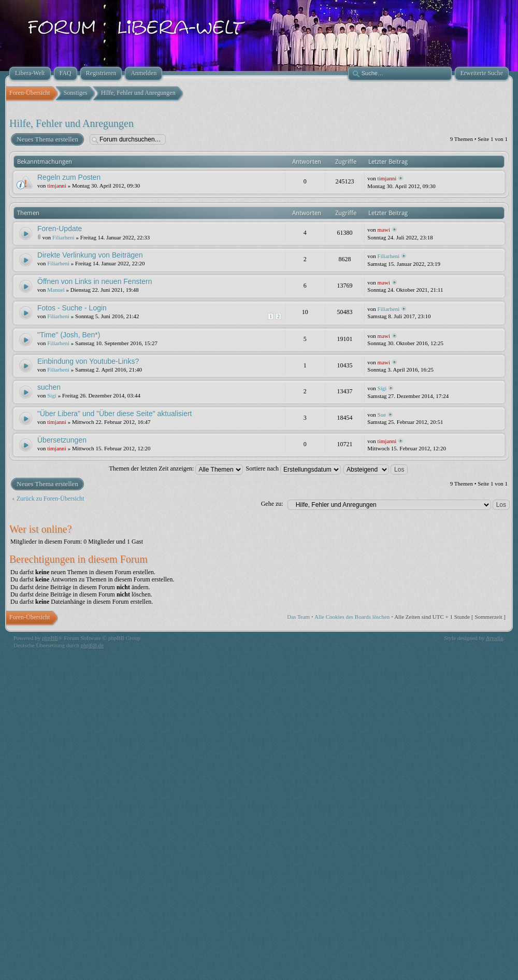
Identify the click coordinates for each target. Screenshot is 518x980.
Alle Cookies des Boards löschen (352, 617)
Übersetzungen (62, 440)
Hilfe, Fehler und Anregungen (71, 123)
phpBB (50, 638)
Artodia (495, 638)
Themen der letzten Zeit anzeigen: (176, 468)
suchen (49, 387)
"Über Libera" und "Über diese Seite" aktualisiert (114, 414)
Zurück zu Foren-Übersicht (51, 499)
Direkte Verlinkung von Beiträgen (90, 255)
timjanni (57, 186)
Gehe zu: (272, 504)
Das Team (298, 617)
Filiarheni (63, 237)
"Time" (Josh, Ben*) (69, 335)
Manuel (56, 290)
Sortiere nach (293, 468)
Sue (382, 415)
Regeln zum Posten (69, 177)
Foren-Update (60, 229)
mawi (384, 230)
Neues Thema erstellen (47, 139)
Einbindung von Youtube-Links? (88, 361)
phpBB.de (92, 645)
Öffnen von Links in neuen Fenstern (95, 281)
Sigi (52, 395)
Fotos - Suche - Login (72, 308)
